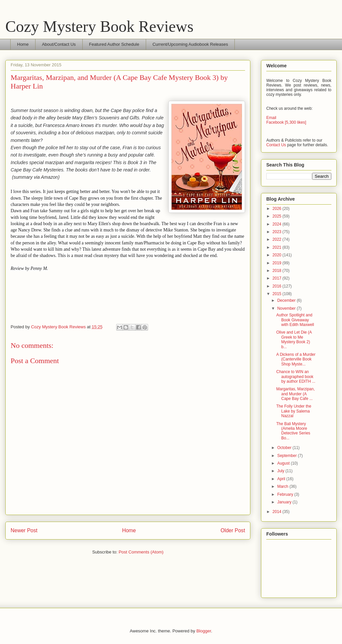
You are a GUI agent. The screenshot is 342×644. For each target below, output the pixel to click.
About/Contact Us (59, 44)
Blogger (204, 631)
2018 (278, 271)
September (288, 456)
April (282, 479)
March (283, 486)
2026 (278, 209)
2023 (278, 232)
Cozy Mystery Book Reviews (99, 26)
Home (23, 44)
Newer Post (24, 530)
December (287, 300)
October (285, 448)
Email (271, 118)
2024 (278, 224)
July (281, 471)
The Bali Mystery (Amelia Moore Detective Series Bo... (293, 431)
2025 (278, 216)
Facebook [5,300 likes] (286, 122)
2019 (278, 263)
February (286, 494)
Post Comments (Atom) (141, 552)
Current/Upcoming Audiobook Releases (190, 44)
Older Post (233, 530)
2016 (278, 286)
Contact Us (276, 145)
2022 (278, 239)
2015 (278, 294)
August (284, 463)
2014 (278, 512)
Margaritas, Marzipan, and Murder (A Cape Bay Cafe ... (296, 394)
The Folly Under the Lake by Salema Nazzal (294, 411)
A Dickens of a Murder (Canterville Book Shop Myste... (296, 359)
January (285, 502)
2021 (278, 247)
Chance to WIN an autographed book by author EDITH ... (296, 377)
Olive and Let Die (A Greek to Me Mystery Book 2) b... (294, 339)
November (287, 308)
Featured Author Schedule (114, 44)
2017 (278, 278)
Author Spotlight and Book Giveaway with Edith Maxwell (295, 320)
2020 (278, 255)
